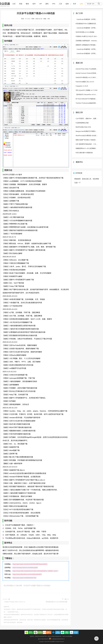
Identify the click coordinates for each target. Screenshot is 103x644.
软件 (34, 4)
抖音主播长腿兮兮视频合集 (84, 153)
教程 (27, 4)
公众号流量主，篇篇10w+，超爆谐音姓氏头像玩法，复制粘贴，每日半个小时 (87, 118)
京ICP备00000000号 (43, 639)
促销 (67, 4)
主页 (14, 4)
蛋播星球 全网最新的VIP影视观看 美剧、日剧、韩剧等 (87, 45)
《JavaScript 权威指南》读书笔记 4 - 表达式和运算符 (87, 28)
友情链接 (79, 173)
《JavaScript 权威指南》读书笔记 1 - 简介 (87, 19)
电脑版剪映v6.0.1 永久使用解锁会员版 (87, 148)
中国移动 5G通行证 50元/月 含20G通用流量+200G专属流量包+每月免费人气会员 (87, 36)
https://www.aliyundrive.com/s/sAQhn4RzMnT (27, 574)
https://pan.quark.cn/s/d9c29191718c (24, 578)
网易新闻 (77, 179)
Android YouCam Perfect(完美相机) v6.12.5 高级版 (87, 73)
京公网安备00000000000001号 (57, 639)
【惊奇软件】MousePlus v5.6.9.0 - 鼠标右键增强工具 (87, 95)
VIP (41, 4)
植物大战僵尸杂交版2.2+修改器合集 (87, 140)
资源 (21, 4)
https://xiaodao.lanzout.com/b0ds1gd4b (25, 568)
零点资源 (28, 19)
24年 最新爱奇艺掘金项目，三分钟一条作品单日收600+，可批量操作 (87, 144)
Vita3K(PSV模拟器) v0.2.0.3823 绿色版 (87, 77)
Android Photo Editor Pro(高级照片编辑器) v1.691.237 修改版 (87, 69)
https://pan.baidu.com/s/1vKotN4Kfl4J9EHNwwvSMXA (30, 564)
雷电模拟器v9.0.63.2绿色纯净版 (56, 602)
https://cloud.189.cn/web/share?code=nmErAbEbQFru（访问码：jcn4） (35, 571)
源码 (47, 4)
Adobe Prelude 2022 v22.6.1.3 (15, 602)
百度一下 (77, 183)
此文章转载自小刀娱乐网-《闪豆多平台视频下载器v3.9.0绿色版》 (28, 586)
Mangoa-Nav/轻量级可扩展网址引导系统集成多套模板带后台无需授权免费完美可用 (87, 131)
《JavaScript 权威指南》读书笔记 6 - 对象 (87, 49)
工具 (60, 4)
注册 (81, 4)
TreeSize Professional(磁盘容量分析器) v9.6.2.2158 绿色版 (87, 103)
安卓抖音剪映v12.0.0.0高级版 (85, 32)
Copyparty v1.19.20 (82, 86)
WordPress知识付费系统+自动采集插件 (87, 136)
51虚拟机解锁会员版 (82, 123)
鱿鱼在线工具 (87, 179)
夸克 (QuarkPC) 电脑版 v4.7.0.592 (87, 90)
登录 (75, 4)
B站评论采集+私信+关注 (83, 127)
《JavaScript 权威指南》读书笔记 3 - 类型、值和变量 (87, 53)
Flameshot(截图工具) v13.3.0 (85, 82)
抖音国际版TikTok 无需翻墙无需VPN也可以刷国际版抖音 (87, 24)
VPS (54, 4)
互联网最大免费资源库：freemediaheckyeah (87, 41)
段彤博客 (96, 179)
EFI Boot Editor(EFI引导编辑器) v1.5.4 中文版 (87, 99)
